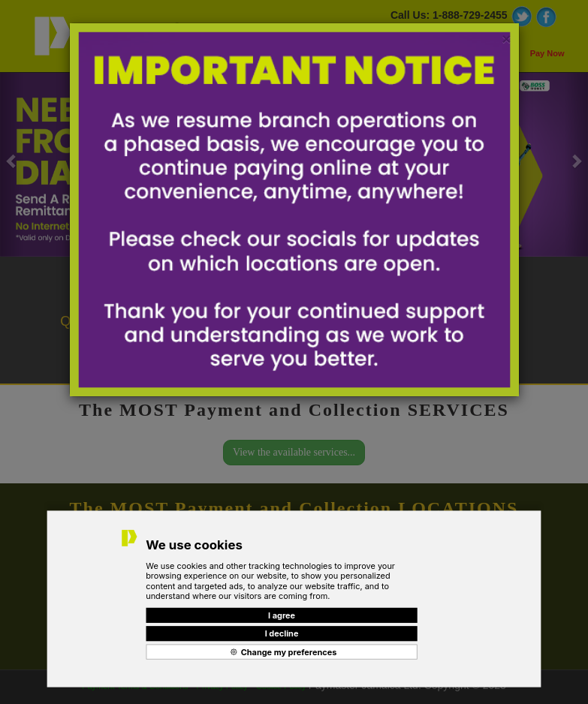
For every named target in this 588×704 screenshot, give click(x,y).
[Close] (506, 39)
